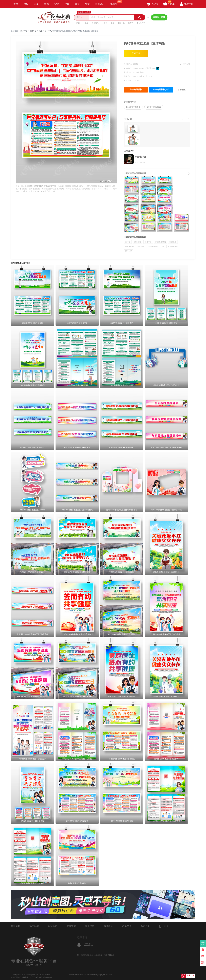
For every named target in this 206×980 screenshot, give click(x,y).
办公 (77, 4)
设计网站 (24, 31)
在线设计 (100, 4)
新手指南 (90, 926)
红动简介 (127, 926)
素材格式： (128, 68)
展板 (41, 31)
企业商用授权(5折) (161, 90)
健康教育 (138, 242)
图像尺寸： (128, 76)
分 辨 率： (128, 72)
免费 (87, 4)
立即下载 (136, 53)
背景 (57, 4)
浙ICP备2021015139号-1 (41, 975)
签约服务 (141, 247)
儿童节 (105, 23)
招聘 (78, 23)
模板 (26, 4)
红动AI (115, 3)
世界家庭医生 (173, 247)
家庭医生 (173, 242)
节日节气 (48, 31)
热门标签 (34, 926)
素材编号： (128, 64)
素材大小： (128, 80)
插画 (46, 4)
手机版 (164, 926)
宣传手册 (148, 242)
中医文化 (121, 23)
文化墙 (86, 23)
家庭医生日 (129, 247)
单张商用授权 (136, 90)
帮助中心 (108, 926)
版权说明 (145, 926)
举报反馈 (187, 64)
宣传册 (128, 242)
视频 (67, 4)
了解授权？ (183, 90)
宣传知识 (129, 251)
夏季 (112, 23)
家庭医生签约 (161, 242)
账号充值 (71, 926)
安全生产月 (141, 23)
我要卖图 (203, 943)
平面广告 (33, 31)
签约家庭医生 (153, 247)
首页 (16, 4)
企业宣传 (95, 23)
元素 (36, 4)
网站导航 (53, 926)
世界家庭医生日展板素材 (135, 173)
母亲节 (131, 23)
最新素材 (16, 926)
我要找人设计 (159, 17)
